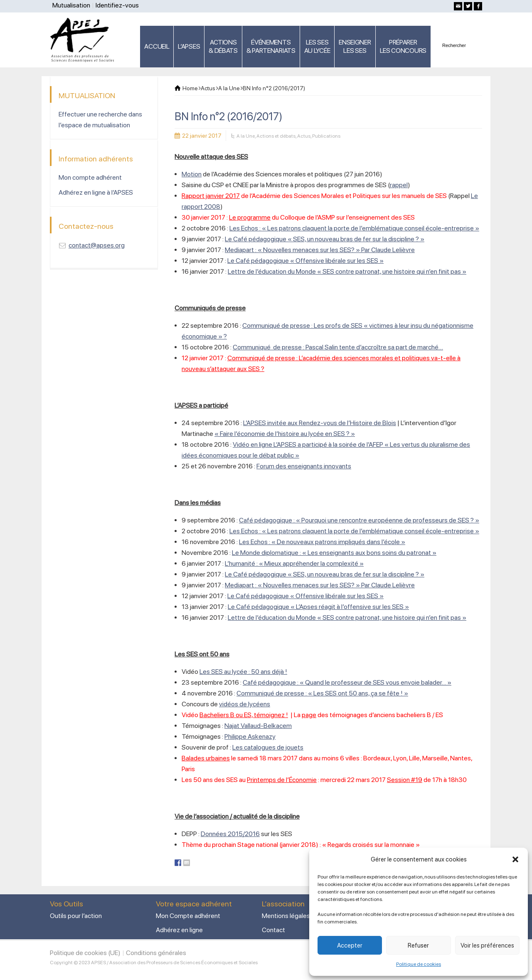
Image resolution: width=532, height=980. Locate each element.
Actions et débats (276, 136)
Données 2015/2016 (230, 834)
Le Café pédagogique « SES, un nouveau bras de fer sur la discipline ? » (325, 239)
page (309, 715)
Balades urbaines (206, 758)
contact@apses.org (97, 245)
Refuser (418, 945)
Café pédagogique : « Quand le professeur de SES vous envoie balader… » (347, 682)
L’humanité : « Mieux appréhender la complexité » (294, 563)
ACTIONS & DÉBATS (223, 46)
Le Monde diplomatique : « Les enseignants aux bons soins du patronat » (334, 553)
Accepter (350, 945)
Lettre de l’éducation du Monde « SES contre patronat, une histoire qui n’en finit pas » (347, 271)
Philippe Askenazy (250, 736)
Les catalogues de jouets (268, 747)
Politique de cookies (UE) (85, 953)
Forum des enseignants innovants (304, 466)
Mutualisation (71, 5)
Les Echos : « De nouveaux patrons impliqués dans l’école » (322, 542)
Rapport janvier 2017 (211, 196)
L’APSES (189, 46)
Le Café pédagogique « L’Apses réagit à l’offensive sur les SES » (318, 607)
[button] (515, 859)
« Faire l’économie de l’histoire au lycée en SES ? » (285, 434)
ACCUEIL (157, 46)
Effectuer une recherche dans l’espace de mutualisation (100, 120)
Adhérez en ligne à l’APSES (96, 192)
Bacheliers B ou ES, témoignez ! (244, 715)
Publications (326, 136)
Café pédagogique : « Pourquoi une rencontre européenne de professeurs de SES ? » (359, 520)
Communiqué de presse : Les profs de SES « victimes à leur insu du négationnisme (358, 325)
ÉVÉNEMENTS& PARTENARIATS (271, 46)
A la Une (246, 136)
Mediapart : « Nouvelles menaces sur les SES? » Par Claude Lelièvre (320, 250)
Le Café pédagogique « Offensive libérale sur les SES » (305, 261)
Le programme (250, 217)
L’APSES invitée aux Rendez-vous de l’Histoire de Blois (320, 423)
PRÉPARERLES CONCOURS (403, 46)
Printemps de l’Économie (282, 780)
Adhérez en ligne (179, 930)
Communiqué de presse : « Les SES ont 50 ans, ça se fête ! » (322, 693)
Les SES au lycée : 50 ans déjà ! (243, 672)
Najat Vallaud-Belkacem (258, 726)
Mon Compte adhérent (188, 916)
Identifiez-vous (117, 5)
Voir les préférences (487, 945)
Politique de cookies (419, 964)
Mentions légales (286, 916)
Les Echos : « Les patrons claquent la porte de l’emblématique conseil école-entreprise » (354, 228)
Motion (192, 174)
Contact (273, 930)
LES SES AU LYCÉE (317, 46)
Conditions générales (156, 953)
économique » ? (204, 336)
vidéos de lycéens (245, 704)
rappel (399, 185)
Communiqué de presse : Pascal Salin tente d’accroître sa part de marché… (338, 347)
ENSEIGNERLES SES (355, 46)
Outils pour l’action (76, 916)
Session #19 (405, 780)
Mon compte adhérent (90, 177)
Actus (304, 136)
